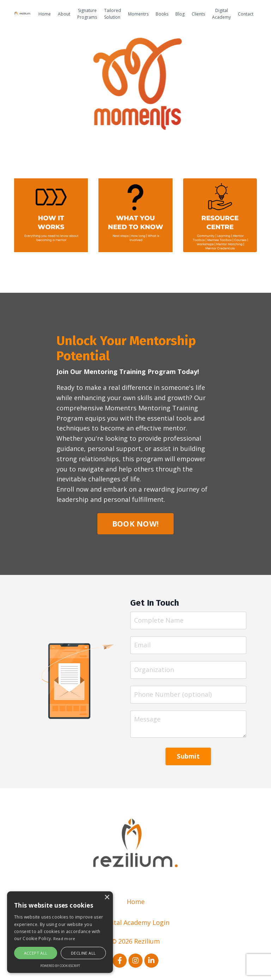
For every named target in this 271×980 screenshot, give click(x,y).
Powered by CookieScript (60, 966)
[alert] (60, 932)
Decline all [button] (83, 953)
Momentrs (138, 14)
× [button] (107, 898)
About (64, 14)
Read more (64, 939)
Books (162, 14)
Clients (198, 14)
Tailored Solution (113, 14)
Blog (180, 14)
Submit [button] (188, 756)
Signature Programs (87, 14)
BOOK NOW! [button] (135, 524)
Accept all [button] (36, 953)
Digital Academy (221, 14)
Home (45, 14)
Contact (246, 14)
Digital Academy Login (135, 922)
